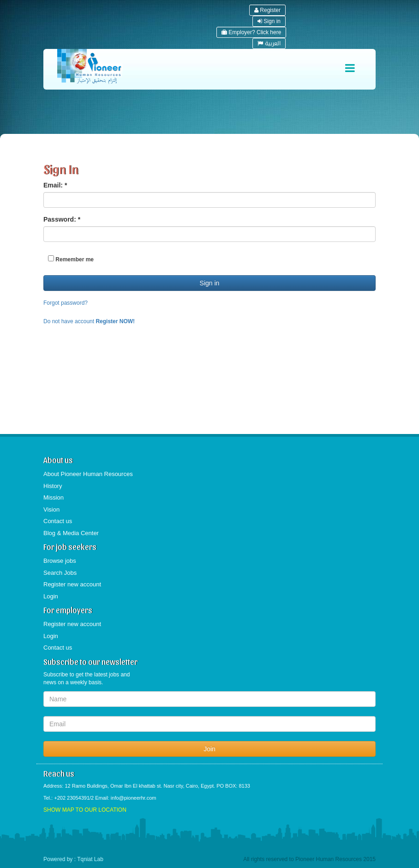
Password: (62, 219)
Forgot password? (66, 303)
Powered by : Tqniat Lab (73, 859)
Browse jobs (60, 561)
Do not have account (89, 321)
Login (51, 596)
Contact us (58, 521)
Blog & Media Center (71, 533)
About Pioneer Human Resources (88, 474)
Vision (51, 509)
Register (267, 10)
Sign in (269, 21)
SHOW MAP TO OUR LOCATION (85, 810)
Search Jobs (60, 573)
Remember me (71, 259)
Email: (55, 185)
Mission (54, 497)
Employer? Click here (251, 32)
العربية (269, 43)
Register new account (72, 584)
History (53, 486)
